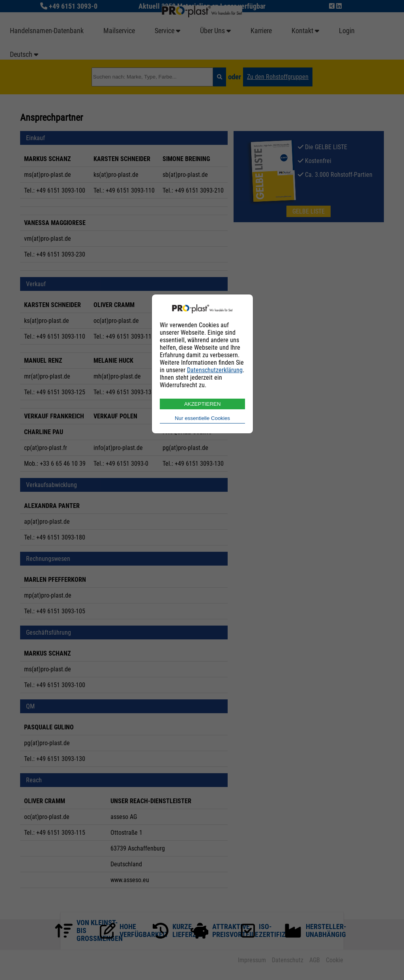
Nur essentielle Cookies (202, 418)
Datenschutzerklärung (215, 370)
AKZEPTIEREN (203, 404)
